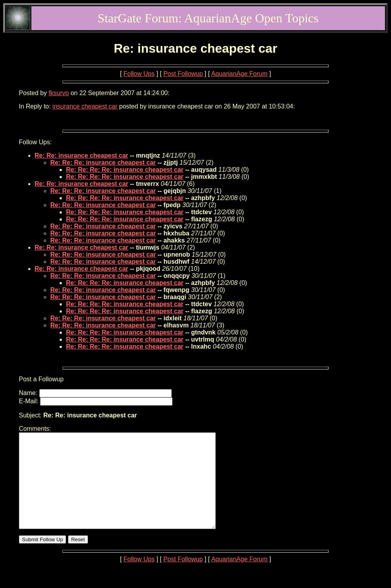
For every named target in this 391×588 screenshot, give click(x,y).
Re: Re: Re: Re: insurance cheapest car (125, 170)
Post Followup (183, 74)
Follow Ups (139, 74)
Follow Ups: (35, 142)
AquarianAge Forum (240, 74)
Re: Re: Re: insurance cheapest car (103, 163)
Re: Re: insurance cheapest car (81, 155)
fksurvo (59, 93)
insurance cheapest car (85, 106)
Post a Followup (41, 379)
